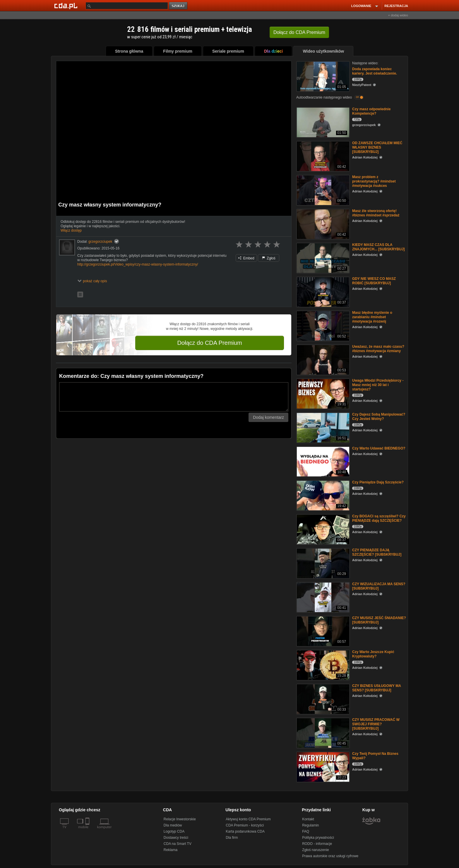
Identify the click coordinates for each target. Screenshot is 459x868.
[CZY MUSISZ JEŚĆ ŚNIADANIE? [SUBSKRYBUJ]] (322, 631)
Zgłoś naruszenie (315, 850)
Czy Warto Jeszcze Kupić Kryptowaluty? (373, 654)
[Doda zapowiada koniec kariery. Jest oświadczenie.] (322, 76)
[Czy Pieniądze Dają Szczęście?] (322, 495)
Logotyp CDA (174, 831)
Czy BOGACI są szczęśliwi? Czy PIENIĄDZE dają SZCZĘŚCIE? (379, 518)
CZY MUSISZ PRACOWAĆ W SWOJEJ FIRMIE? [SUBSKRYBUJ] (376, 724)
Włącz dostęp (71, 230)
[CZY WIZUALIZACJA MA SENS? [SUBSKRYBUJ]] (322, 597)
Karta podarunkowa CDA (245, 831)
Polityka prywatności (318, 838)
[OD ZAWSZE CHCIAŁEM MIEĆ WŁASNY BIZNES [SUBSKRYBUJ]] (322, 156)
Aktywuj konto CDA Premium (248, 819)
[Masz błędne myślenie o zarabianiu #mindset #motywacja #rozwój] (322, 325)
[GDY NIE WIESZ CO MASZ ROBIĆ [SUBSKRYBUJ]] (322, 291)
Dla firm (232, 838)
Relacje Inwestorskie (180, 819)
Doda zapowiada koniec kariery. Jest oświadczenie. (375, 71)
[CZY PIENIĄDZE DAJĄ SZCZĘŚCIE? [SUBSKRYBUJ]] (322, 563)
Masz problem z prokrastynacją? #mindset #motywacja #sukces (374, 181)
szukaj (179, 6)
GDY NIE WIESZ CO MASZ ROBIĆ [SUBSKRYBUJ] (374, 281)
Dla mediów (173, 825)
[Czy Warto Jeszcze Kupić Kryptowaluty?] (322, 665)
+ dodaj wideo (398, 15)
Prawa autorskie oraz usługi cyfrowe (330, 856)
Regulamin (310, 825)
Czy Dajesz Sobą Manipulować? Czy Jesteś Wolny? (379, 417)
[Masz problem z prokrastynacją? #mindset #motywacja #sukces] (322, 190)
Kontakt (308, 819)
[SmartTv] (88, 831)
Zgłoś (269, 258)
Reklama (171, 850)
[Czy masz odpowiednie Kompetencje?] (322, 122)
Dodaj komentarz (268, 417)
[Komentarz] (174, 397)
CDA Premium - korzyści (245, 825)
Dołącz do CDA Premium (209, 343)
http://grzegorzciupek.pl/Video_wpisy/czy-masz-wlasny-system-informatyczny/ (138, 264)
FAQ (306, 831)
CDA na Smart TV (178, 844)
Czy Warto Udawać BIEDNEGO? (379, 448)
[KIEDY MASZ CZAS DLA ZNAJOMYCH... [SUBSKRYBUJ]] (322, 258)
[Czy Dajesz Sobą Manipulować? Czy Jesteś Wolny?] (322, 427)
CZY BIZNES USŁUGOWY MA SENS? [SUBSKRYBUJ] (376, 688)
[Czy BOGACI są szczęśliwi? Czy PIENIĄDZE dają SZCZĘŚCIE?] (322, 529)
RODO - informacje (317, 844)
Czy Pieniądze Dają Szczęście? (378, 482)
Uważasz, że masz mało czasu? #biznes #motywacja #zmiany (378, 349)
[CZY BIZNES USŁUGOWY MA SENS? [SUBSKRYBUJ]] (322, 699)
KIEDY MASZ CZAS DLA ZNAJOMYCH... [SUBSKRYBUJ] (378, 247)
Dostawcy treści (176, 838)
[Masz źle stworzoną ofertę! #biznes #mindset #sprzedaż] (322, 224)
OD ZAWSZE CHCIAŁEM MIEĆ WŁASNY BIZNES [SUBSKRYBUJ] (377, 147)
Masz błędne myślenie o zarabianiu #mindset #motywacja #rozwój (372, 317)
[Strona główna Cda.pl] (67, 6)
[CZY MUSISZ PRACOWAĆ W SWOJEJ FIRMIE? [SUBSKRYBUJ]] (322, 732)
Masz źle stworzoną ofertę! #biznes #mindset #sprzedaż (376, 213)
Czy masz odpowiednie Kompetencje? (371, 111)
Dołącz (299, 32)
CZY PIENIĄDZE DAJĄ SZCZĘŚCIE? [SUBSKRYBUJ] (377, 552)
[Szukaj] (127, 6)
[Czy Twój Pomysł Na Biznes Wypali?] (322, 766)
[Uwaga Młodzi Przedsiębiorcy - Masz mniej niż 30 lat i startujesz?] (322, 393)
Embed (246, 258)
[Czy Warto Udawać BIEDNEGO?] (322, 461)
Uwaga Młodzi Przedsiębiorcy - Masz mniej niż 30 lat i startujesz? (378, 385)
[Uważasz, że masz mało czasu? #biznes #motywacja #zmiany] (322, 359)
